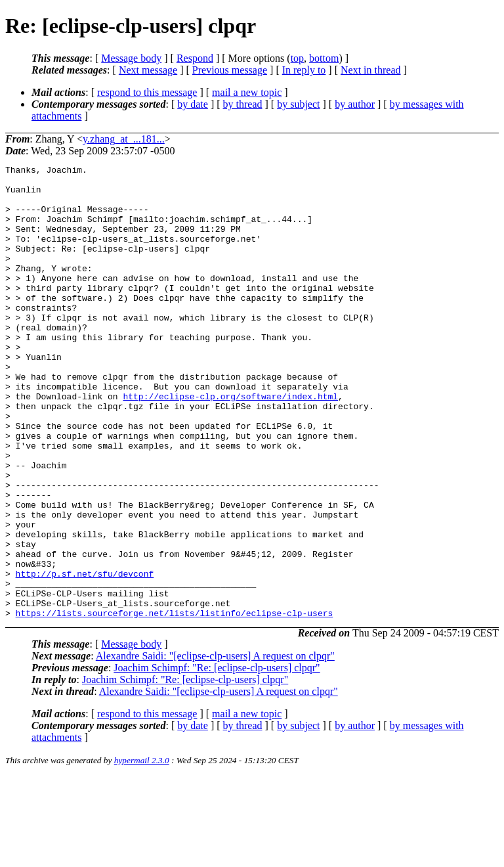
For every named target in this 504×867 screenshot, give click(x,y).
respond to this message (147, 92)
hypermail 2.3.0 (142, 851)
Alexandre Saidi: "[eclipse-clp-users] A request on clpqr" (215, 746)
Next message (148, 70)
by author (355, 104)
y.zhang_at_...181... (124, 139)
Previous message (230, 70)
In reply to (304, 70)
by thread (243, 104)
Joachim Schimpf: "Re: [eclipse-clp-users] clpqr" (217, 758)
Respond (195, 58)
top (297, 58)
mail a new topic (247, 92)
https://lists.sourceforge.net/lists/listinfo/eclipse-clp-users (175, 703)
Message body (131, 58)
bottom (324, 58)
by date (193, 104)
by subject (298, 104)
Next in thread (371, 70)
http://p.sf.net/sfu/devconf (85, 656)
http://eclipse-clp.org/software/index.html (230, 443)
